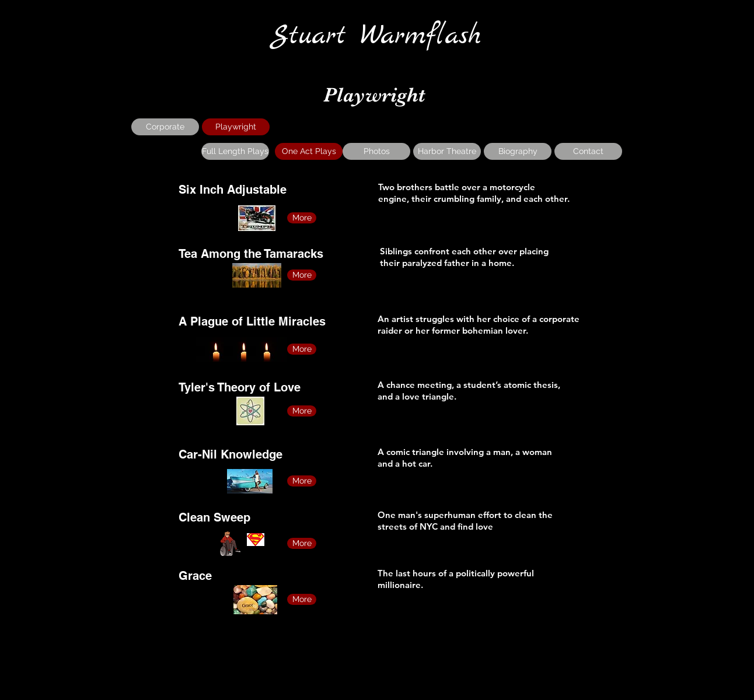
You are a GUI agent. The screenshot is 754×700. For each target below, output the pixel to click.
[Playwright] (236, 127)
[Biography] (518, 151)
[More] (302, 218)
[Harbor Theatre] (447, 151)
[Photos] (376, 151)
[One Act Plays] (309, 151)
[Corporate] (165, 127)
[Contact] (588, 151)
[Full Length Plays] (235, 151)
